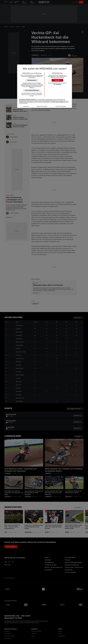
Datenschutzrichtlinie (42, 106)
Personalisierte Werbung (32, 90)
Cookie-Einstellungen (61, 106)
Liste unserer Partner (58, 102)
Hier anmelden (57, 84)
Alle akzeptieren (32, 80)
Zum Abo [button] (57, 80)
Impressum (26, 106)
